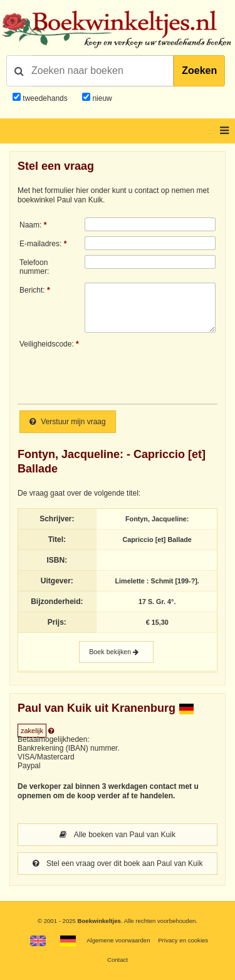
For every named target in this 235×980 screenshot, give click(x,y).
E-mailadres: (40, 244)
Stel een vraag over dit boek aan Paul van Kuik (118, 863)
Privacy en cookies (183, 940)
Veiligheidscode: (47, 344)
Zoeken (199, 70)
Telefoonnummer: (34, 267)
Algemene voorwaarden (118, 940)
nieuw (101, 98)
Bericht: (32, 290)
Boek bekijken (116, 652)
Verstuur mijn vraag (68, 422)
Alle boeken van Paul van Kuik (118, 835)
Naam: (30, 225)
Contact (118, 960)
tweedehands (45, 98)
